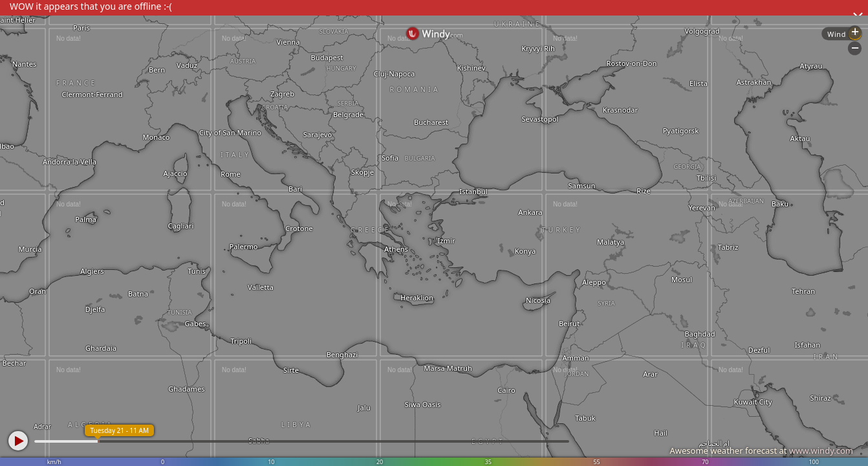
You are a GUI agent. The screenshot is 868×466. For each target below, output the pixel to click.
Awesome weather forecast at (761, 450)
